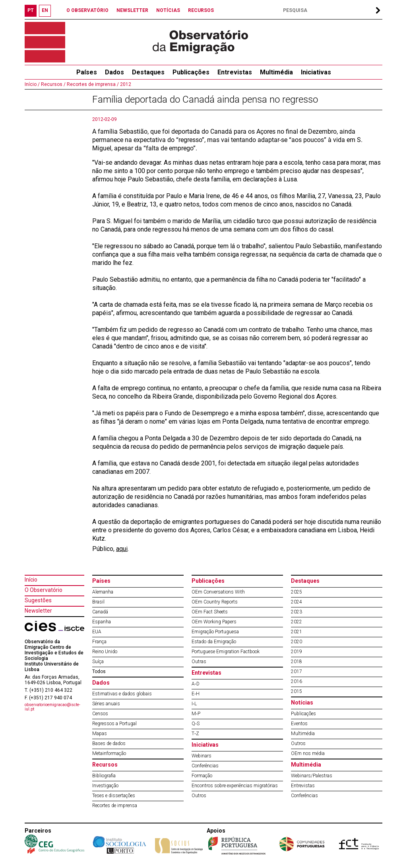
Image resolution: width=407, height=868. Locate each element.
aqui (122, 549)
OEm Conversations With (218, 592)
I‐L (194, 704)
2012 (125, 84)
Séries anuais (106, 704)
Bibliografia (104, 776)
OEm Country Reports (215, 602)
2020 (297, 642)
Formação (202, 776)
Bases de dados (109, 743)
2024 (297, 602)
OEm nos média (308, 753)
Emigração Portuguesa (215, 632)
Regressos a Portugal (114, 724)
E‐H (196, 694)
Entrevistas (235, 72)
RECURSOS (201, 10)
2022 (297, 622)
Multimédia (276, 72)
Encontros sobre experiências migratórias (235, 786)
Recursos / (53, 84)
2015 (297, 691)
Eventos (299, 724)
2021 (297, 632)
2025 (297, 592)
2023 (297, 612)
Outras (199, 662)
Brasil (98, 602)
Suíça (98, 662)
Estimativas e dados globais (122, 694)
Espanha (102, 622)
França (99, 642)
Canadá (100, 612)
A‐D (196, 684)
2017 (297, 671)
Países (101, 581)
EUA (97, 632)
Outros (199, 796)
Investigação (105, 786)
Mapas (100, 734)
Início (31, 580)
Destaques (148, 72)
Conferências (205, 766)
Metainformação (109, 753)
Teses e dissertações (114, 796)
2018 (297, 662)
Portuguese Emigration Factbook (226, 652)
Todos (99, 671)
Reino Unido (105, 652)
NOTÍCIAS (168, 10)
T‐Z (195, 734)
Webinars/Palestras (312, 776)
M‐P (196, 714)
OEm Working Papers (214, 622)
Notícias (302, 703)
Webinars (202, 756)
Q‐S (196, 724)
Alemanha (103, 592)
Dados (114, 72)
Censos (100, 714)
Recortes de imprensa (115, 806)
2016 (297, 681)
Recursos (105, 765)
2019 (297, 652)
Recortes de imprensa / (92, 84)
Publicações (191, 72)
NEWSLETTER (132, 10)
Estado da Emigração (214, 642)
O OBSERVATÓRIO (87, 10)
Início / (32, 84)
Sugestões (38, 600)
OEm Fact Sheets (210, 612)
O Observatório (44, 590)
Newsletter (38, 611)
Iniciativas (316, 72)
